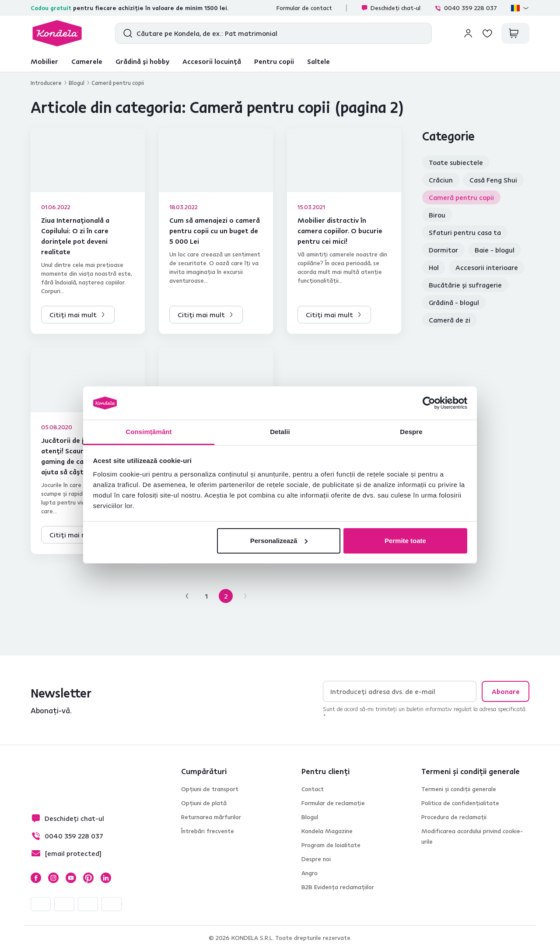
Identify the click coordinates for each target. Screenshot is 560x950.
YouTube (71, 878)
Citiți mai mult (73, 315)
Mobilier (44, 61)
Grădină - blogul (454, 302)
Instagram (53, 878)
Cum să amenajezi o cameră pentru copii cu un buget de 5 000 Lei (215, 231)
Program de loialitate (331, 845)
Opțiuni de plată (204, 803)
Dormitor (443, 250)
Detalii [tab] (280, 432)
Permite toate (405, 541)
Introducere (46, 83)
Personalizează (279, 541)
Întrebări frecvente (208, 831)
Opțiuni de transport (210, 789)
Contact (313, 789)
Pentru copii (274, 61)
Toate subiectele (456, 162)
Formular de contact (304, 8)
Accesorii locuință (212, 61)
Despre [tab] (411, 432)
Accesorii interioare (487, 267)
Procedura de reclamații (454, 817)
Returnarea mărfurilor (211, 817)
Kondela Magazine (327, 831)
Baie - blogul (495, 250)
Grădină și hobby (142, 61)
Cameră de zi (450, 320)
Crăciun (441, 180)
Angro (310, 873)
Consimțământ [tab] (149, 432)
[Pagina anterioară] (187, 596)
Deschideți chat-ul (391, 8)
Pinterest (88, 878)
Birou (437, 215)
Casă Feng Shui (493, 180)
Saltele (318, 61)
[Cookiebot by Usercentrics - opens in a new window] (429, 403)
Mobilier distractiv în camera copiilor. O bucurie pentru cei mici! (340, 231)
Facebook (36, 878)
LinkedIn (106, 878)
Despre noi (316, 859)
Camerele (87, 61)
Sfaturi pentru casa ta (465, 232)
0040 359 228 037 (466, 8)
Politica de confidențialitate (460, 803)
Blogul (77, 83)
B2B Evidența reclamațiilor (338, 887)
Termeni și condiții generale (459, 789)
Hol (434, 267)
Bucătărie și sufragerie (465, 285)
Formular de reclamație (333, 803)
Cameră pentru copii (461, 197)
